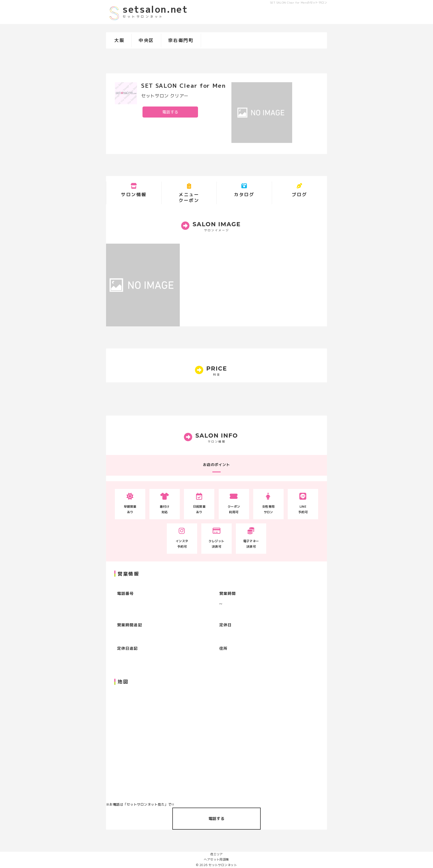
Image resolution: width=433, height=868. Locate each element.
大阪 (119, 40)
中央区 (146, 40)
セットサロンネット (223, 865)
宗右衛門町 (181, 40)
